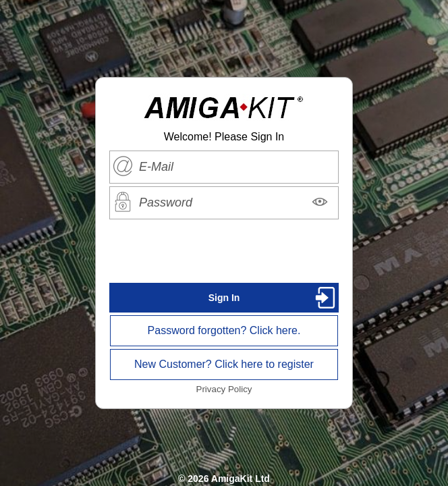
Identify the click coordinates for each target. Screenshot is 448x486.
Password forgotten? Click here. (224, 330)
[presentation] (224, 251)
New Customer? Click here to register (224, 364)
